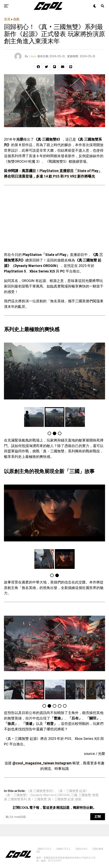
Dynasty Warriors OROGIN (50, 795)
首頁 (7, 19)
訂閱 (98, 817)
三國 (74, 795)
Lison (33, 56)
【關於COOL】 (44, 849)
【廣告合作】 (81, 849)
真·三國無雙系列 (15, 799)
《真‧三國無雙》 (17, 795)
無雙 (95, 795)
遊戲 (16, 19)
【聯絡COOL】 (63, 849)
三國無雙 (85, 795)
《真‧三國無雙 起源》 (73, 791)
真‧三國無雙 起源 (61, 799)
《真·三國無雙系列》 (41, 791)
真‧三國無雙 (37, 799)
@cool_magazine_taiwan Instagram (42, 763)
